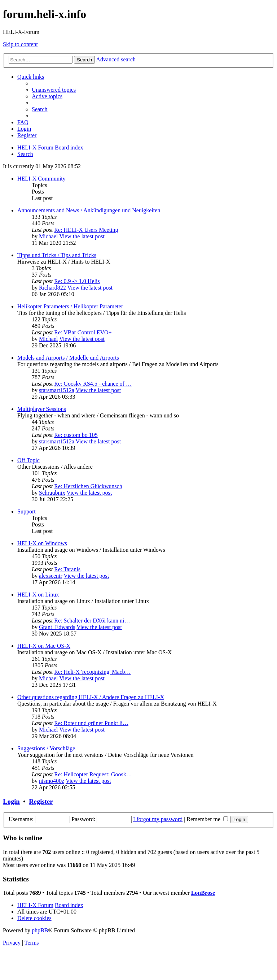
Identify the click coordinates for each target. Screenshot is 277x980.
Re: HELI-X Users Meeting (86, 230)
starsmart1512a (57, 390)
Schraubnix (52, 493)
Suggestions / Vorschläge (46, 748)
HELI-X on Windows (42, 543)
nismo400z (52, 781)
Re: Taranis (67, 569)
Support (27, 511)
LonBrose (203, 893)
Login (11, 801)
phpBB (40, 930)
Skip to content (20, 44)
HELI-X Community (41, 179)
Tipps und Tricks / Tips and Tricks (57, 255)
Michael (48, 236)
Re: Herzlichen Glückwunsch (88, 486)
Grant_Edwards (57, 627)
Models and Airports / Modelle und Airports (68, 358)
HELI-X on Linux (38, 595)
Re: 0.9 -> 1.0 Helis (77, 281)
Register (41, 801)
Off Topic (28, 460)
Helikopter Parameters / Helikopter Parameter (70, 306)
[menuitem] (54, 90)
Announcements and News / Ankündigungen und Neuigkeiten (89, 210)
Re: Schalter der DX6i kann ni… (92, 621)
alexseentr (51, 576)
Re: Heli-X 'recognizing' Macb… (92, 672)
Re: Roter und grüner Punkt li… (91, 723)
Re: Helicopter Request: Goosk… (93, 774)
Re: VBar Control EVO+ (83, 332)
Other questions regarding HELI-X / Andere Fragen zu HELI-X (91, 697)
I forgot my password (158, 819)
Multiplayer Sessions (42, 409)
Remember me (207, 819)
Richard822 (52, 288)
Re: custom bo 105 (76, 435)
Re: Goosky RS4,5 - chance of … (93, 384)
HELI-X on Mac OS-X (44, 646)
